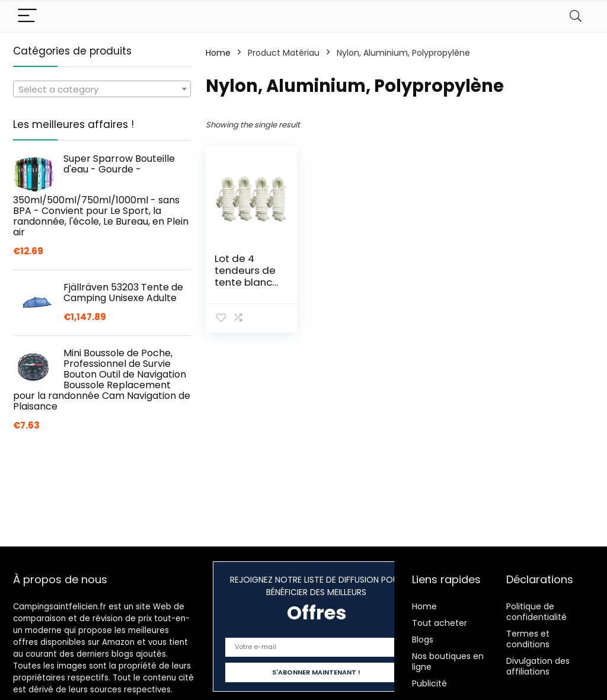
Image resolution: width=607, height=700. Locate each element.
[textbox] (102, 90)
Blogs (423, 640)
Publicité (429, 683)
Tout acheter (440, 623)
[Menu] (27, 16)
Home (218, 53)
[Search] (576, 16)
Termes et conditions (528, 639)
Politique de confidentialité (536, 612)
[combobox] (102, 89)
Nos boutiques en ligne (448, 661)
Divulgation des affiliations (538, 666)
